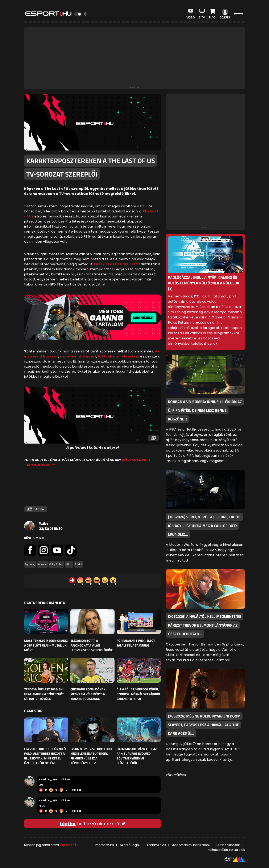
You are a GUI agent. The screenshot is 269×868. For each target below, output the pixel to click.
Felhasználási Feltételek (226, 850)
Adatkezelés (156, 845)
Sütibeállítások (228, 845)
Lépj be (68, 824)
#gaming (30, 564)
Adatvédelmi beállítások (191, 845)
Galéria (36, 509)
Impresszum (104, 845)
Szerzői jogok (130, 845)
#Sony (69, 564)
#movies (42, 564)
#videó (79, 564)
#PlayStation (56, 564)
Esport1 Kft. (69, 845)
